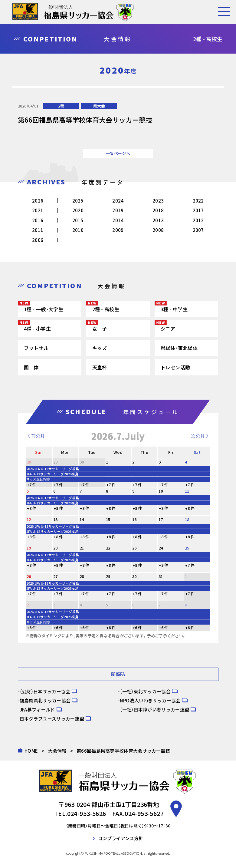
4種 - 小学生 (37, 328)
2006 (38, 240)
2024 (118, 201)
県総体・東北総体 (179, 348)
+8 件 (32, 508)
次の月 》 (201, 436)
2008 (158, 230)
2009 (118, 230)
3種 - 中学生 (174, 309)
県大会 (99, 106)
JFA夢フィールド (37, 710)
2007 (198, 230)
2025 (78, 201)
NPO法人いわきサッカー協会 (150, 700)
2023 (158, 201)
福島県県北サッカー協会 (45, 700)
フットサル (36, 348)
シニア (168, 328)
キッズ (100, 348)
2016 (38, 220)
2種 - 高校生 (106, 309)
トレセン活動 (175, 367)
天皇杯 (100, 367)
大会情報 (57, 751)
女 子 (100, 328)
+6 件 (32, 627)
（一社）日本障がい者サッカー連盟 (154, 710)
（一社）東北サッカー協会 (145, 691)
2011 (38, 230)
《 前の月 (35, 436)
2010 (78, 230)
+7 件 (32, 485)
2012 (198, 220)
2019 (118, 210)
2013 (158, 220)
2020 (78, 210)
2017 (198, 210)
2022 (198, 201)
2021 (38, 210)
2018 (158, 210)
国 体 (31, 367)
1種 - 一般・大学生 (44, 309)
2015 (78, 220)
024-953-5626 (87, 813)
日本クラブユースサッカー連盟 (52, 719)
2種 (61, 106)
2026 (38, 201)
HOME (31, 751)
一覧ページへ (118, 153)
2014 (118, 220)
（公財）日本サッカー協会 (45, 691)
